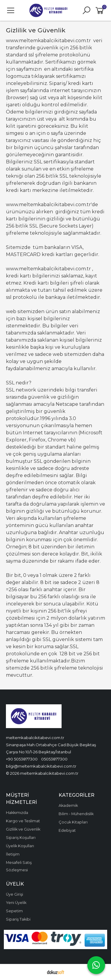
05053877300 (54, 759)
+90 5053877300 (22, 759)
